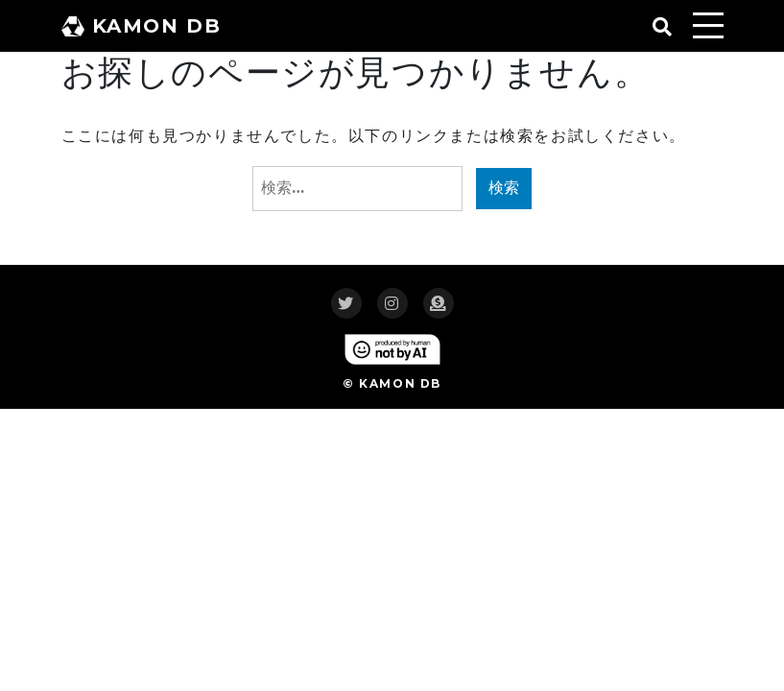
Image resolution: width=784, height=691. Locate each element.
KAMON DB (142, 26)
